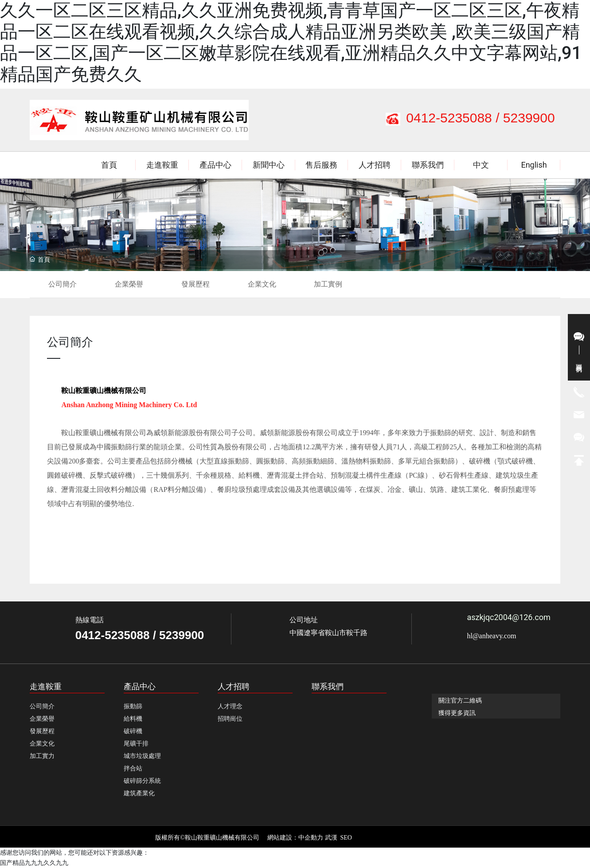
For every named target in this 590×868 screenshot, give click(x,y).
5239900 (529, 118)
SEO (346, 838)
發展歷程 (195, 284)
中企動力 (311, 838)
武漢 (331, 838)
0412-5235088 (449, 118)
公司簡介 (63, 284)
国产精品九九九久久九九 (34, 863)
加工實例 (328, 284)
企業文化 (262, 284)
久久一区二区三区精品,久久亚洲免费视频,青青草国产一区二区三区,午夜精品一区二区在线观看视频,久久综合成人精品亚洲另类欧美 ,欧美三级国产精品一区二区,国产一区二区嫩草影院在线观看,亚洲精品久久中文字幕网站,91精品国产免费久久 (291, 42)
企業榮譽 (129, 284)
